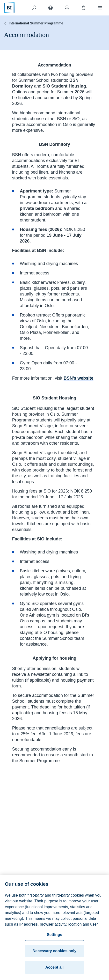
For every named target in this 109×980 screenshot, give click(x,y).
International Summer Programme (33, 23)
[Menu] (100, 8)
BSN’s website (78, 378)
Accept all (55, 969)
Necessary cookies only (54, 953)
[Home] (9, 8)
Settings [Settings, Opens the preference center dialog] (54, 937)
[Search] (34, 8)
